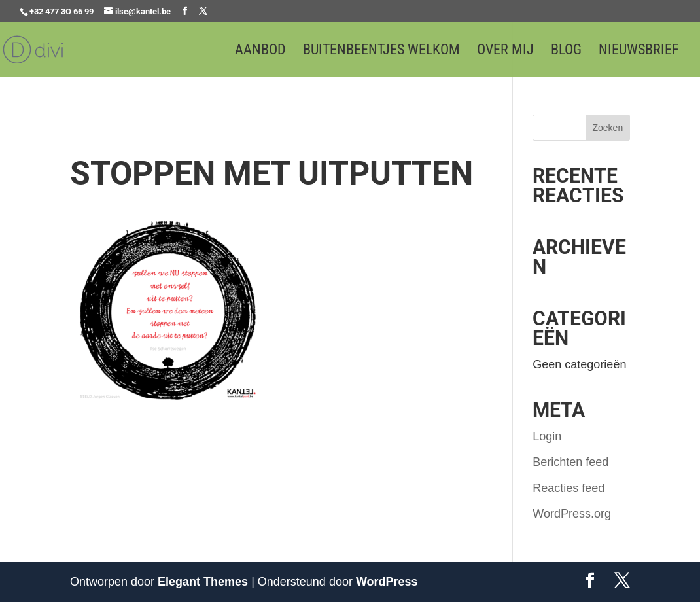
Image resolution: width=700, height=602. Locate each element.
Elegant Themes (203, 582)
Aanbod (260, 51)
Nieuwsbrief (639, 51)
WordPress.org (572, 514)
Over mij (505, 51)
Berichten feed (570, 462)
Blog (566, 51)
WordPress (387, 582)
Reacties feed (569, 488)
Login (547, 436)
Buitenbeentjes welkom (381, 51)
